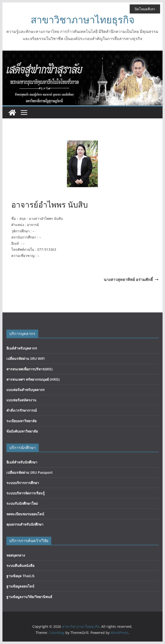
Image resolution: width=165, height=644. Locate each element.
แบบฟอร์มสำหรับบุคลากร (25, 390)
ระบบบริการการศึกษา (23, 483)
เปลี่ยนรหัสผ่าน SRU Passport (30, 472)
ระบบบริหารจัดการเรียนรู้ (25, 493)
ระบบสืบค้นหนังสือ (20, 566)
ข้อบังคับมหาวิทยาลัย (22, 431)
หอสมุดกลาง (16, 555)
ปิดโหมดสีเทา (145, 9)
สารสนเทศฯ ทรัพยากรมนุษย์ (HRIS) (33, 379)
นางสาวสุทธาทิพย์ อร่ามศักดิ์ (131, 280)
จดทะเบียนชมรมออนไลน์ (25, 514)
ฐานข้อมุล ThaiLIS (20, 576)
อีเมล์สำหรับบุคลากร (22, 348)
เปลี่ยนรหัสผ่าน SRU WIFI (25, 358)
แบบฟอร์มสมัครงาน (21, 400)
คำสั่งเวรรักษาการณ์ (22, 410)
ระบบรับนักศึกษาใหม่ (22, 503)
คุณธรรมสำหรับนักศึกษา (25, 524)
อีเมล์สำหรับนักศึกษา (22, 462)
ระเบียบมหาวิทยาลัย (21, 421)
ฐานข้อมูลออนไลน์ (20, 586)
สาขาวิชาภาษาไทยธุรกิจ (82, 20)
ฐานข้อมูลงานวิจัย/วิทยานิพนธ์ (29, 597)
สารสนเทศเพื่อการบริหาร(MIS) (29, 369)
